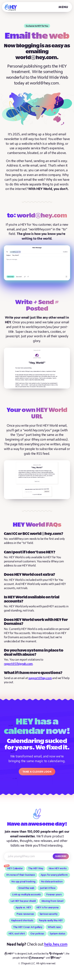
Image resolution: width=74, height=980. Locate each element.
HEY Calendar (15, 868)
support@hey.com (40, 678)
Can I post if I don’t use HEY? (30, 552)
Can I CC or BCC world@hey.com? (34, 534)
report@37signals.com (18, 664)
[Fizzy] (56, 958)
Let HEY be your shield (23, 901)
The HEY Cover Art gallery (28, 927)
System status (58, 934)
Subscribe (61, 856)
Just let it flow (48, 888)
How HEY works (58, 868)
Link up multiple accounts (27, 895)
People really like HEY (51, 920)
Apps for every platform (54, 875)
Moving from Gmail (52, 901)
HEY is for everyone (47, 908)
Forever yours (54, 895)
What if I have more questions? (33, 673)
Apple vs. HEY (23, 908)
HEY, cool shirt (17, 934)
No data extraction (52, 882)
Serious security (49, 914)
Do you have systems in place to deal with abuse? (34, 653)
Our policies (37, 934)
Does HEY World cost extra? (30, 575)
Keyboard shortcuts (22, 920)
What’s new (54, 927)
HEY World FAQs (37, 525)
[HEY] (11, 7)
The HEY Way (36, 868)
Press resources (25, 914)
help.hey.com (56, 944)
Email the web (26, 888)
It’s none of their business (21, 875)
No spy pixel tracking (23, 882)
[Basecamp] (37, 958)
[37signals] (57, 954)
